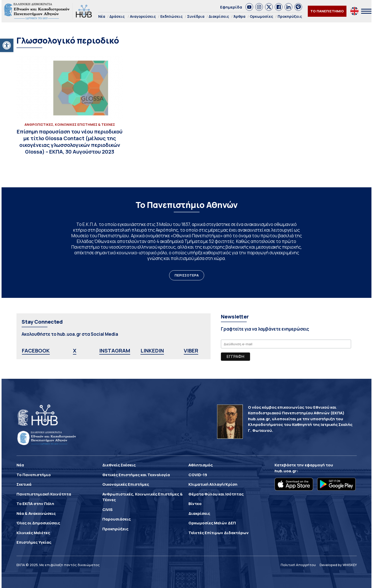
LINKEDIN (152, 351)
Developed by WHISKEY (338, 565)
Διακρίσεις (219, 16)
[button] (7, 45)
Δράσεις (117, 16)
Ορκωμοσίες (262, 16)
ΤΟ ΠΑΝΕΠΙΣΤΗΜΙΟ (327, 11)
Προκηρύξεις (290, 16)
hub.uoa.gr (286, 471)
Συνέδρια (196, 16)
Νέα (102, 16)
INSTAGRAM (115, 351)
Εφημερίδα (231, 7)
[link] (249, 7)
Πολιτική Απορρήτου (298, 565)
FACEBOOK (36, 351)
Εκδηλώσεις (172, 16)
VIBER (191, 351)
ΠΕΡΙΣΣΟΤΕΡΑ (187, 275)
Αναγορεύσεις (143, 16)
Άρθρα (239, 16)
